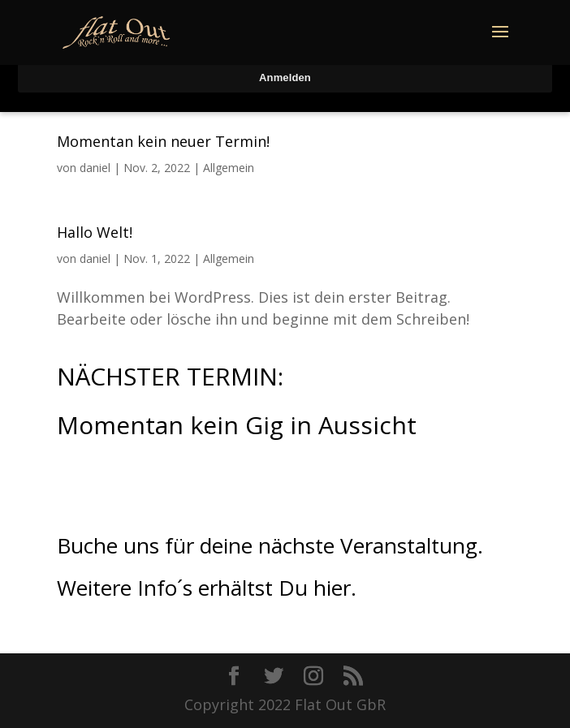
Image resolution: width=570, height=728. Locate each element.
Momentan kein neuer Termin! (163, 141)
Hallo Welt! (95, 232)
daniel (95, 168)
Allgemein (229, 168)
